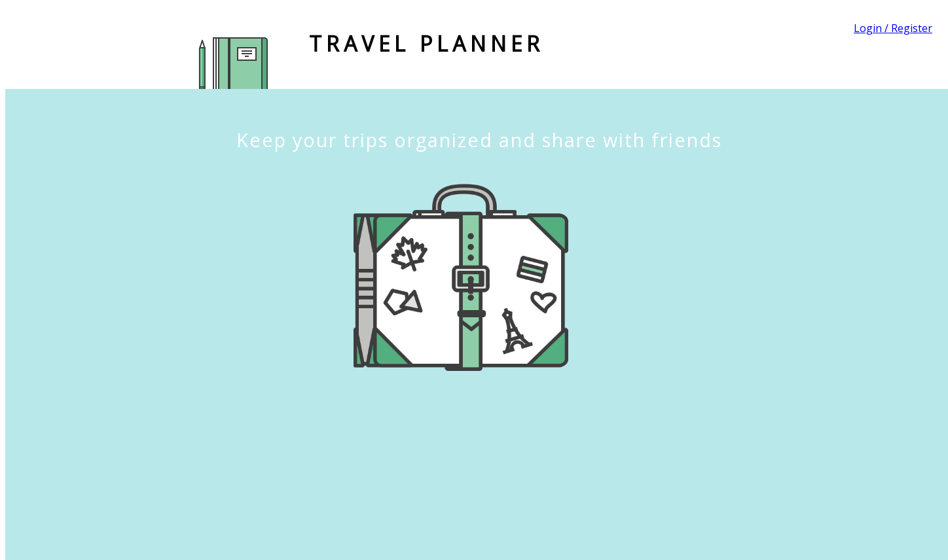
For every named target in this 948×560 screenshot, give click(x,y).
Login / (872, 28)
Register (912, 28)
